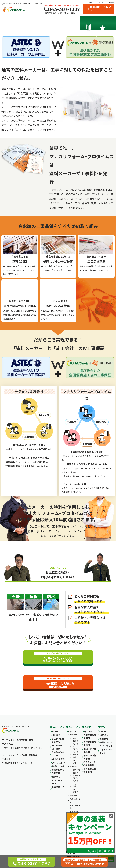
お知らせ (100, 3)
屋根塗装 (73, 766)
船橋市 (76, 741)
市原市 (76, 755)
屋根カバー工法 (75, 801)
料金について (51, 23)
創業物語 (56, 777)
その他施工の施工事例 (90, 770)
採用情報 (110, 3)
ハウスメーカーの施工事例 (91, 764)
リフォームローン (58, 782)
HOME (55, 731)
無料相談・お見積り (98, 9)
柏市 (75, 760)
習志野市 (76, 738)
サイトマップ (106, 746)
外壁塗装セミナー (58, 789)
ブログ (91, 3)
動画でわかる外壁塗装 (58, 771)
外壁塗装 (73, 735)
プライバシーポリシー (106, 751)
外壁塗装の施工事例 (90, 737)
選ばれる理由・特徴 (23, 23)
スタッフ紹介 (93, 23)
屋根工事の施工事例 (90, 750)
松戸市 (76, 746)
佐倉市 (76, 757)
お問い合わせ (106, 742)
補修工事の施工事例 (90, 757)
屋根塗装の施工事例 (90, 743)
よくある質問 (58, 759)
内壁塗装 (73, 796)
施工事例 (65, 23)
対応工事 (72, 731)
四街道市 (76, 749)
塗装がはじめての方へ (58, 740)
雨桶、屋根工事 (75, 807)
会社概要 (79, 23)
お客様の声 (107, 23)
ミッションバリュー (58, 754)
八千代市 (76, 744)
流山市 (76, 763)
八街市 (76, 752)
